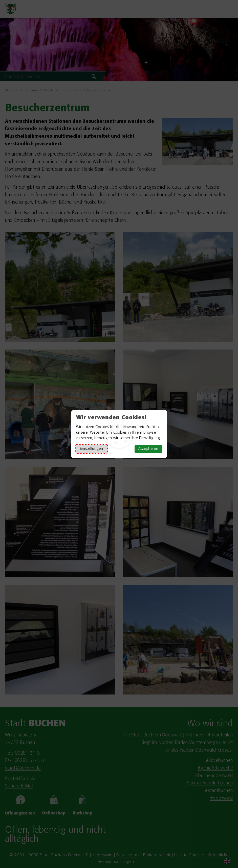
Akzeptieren (148, 449)
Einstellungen (92, 449)
